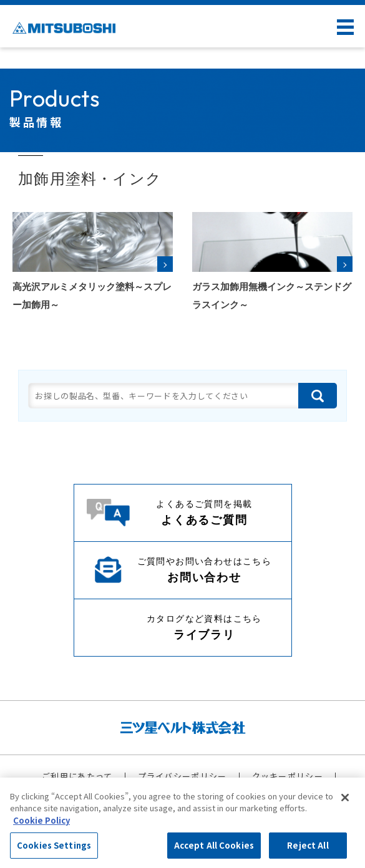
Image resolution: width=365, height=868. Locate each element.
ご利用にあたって (77, 776)
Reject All (308, 845)
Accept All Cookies (214, 845)
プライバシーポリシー (182, 776)
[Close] (345, 798)
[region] (182, 823)
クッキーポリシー (288, 776)
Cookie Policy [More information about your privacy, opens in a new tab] (41, 820)
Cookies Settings (54, 845)
